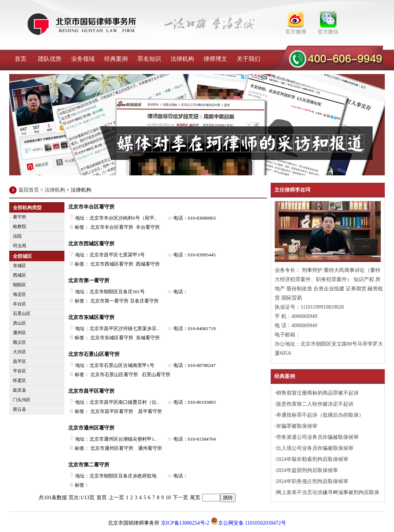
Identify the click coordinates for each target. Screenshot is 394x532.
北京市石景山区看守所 (94, 354)
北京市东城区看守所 (91, 317)
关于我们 (249, 59)
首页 (21, 59)
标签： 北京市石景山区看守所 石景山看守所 (120, 374)
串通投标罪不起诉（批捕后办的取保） (320, 415)
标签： (80, 485)
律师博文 (215, 59)
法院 (17, 236)
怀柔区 (20, 381)
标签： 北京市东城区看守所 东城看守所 (115, 338)
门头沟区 (22, 400)
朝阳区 (20, 285)
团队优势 (50, 59)
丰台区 (20, 304)
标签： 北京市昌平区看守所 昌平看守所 (116, 411)
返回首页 (29, 190)
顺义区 (20, 342)
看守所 (20, 217)
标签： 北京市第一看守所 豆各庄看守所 (114, 301)
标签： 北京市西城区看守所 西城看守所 (115, 264)
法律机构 (182, 59)
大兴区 (20, 352)
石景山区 (22, 314)
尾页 (195, 498)
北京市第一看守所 (89, 281)
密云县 (20, 409)
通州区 (20, 333)
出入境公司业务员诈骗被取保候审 (315, 448)
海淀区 (20, 294)
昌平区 (20, 361)
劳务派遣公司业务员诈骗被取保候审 (317, 437)
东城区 (20, 266)
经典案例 (116, 59)
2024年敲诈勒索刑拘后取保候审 (312, 459)
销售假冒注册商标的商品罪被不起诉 (317, 393)
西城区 (20, 275)
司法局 (20, 246)
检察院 (20, 227)
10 (168, 498)
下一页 (180, 498)
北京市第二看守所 (89, 465)
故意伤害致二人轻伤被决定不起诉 (315, 404)
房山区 (20, 323)
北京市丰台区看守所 (91, 207)
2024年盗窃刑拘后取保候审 (307, 470)
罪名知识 (149, 59)
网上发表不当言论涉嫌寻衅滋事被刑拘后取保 (328, 492)
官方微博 (296, 32)
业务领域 (83, 59)
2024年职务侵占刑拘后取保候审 (312, 481)
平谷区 (20, 371)
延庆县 (20, 390)
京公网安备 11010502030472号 (248, 523)
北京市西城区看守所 (91, 244)
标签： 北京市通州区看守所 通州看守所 (116, 448)
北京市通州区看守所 (91, 428)
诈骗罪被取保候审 (297, 426)
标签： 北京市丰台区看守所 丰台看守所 (115, 227)
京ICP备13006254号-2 (185, 523)
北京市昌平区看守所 (91, 391)
